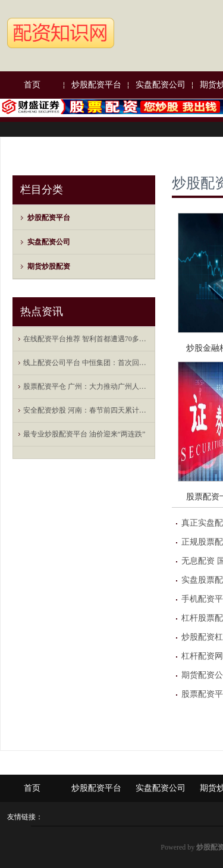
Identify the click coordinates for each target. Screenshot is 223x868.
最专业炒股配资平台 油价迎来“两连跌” (84, 434)
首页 (32, 85)
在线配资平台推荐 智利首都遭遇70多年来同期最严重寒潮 (87, 339)
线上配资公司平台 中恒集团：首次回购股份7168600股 (87, 363)
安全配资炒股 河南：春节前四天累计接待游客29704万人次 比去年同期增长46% (87, 410)
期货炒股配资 (49, 266)
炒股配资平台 (96, 85)
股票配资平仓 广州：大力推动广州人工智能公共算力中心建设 (87, 386)
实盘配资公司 (161, 85)
